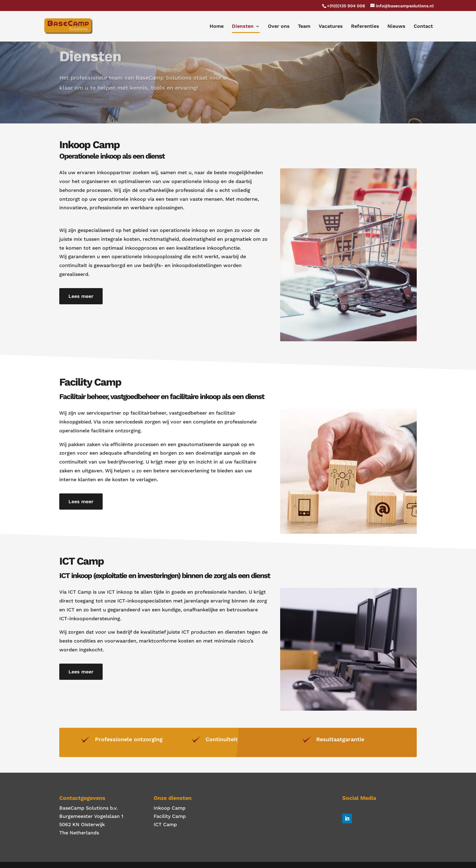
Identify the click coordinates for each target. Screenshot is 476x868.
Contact (423, 27)
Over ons (279, 27)
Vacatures (331, 27)
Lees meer (81, 296)
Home (217, 27)
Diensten (243, 27)
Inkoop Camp (170, 808)
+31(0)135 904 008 (346, 6)
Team (304, 27)
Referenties (365, 27)
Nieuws (396, 27)
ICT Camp (165, 824)
